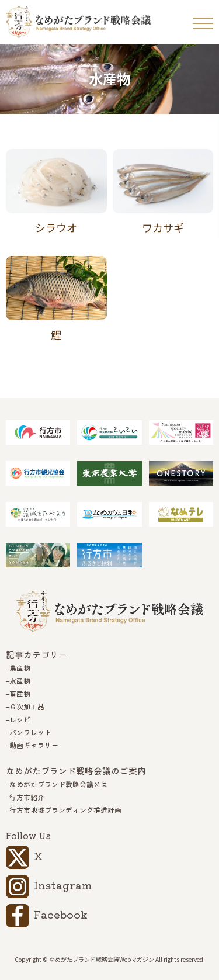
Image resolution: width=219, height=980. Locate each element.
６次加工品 (27, 707)
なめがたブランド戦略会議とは (58, 784)
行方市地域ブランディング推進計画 (65, 810)
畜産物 (20, 694)
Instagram (63, 885)
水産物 (20, 681)
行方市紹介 (27, 797)
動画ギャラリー (34, 745)
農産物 (20, 668)
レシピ (20, 719)
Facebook (61, 914)
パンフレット (30, 732)
